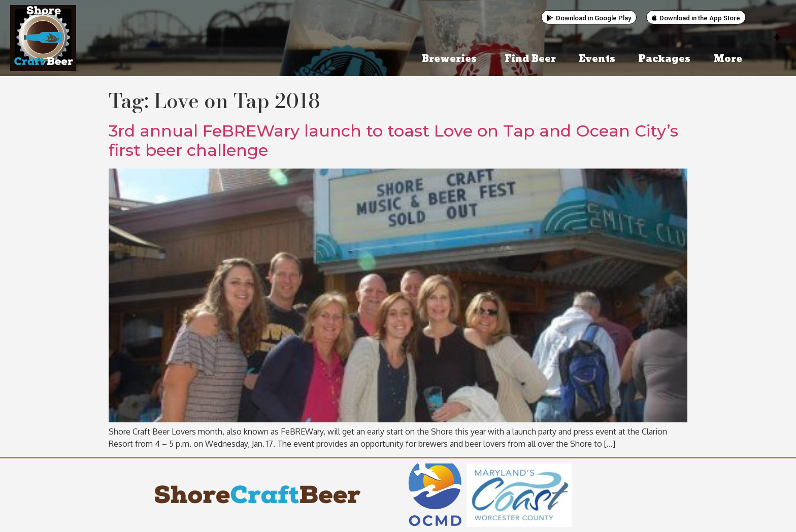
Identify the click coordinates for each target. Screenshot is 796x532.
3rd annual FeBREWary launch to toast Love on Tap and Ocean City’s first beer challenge (393, 140)
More (730, 59)
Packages (664, 59)
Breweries (452, 59)
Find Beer (530, 59)
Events (597, 59)
